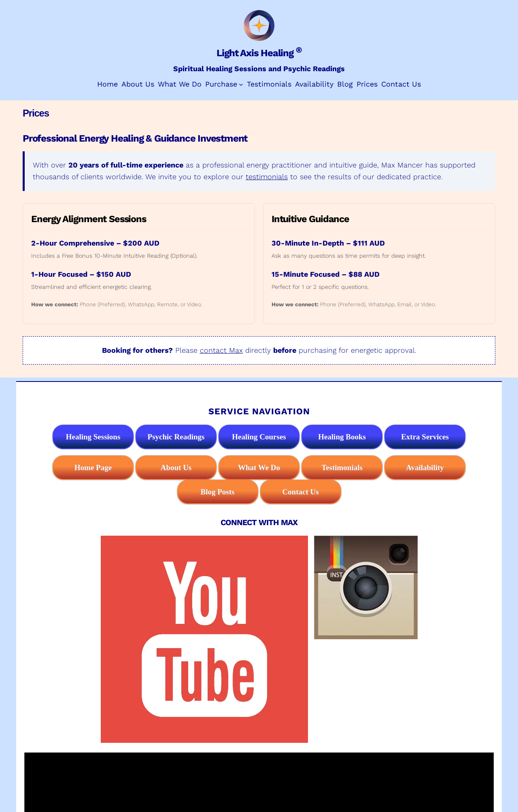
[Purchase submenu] (241, 84)
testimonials (267, 177)
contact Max (221, 350)
